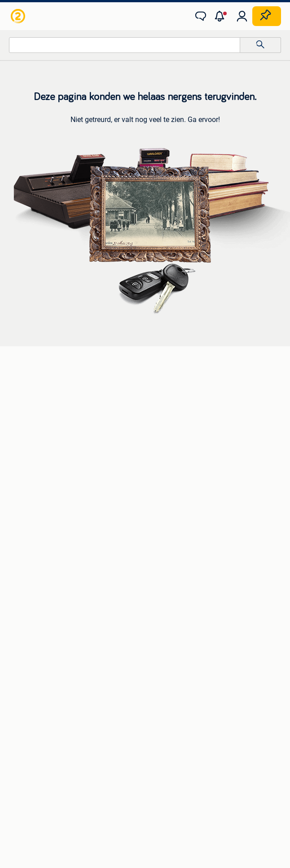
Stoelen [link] (21, 567)
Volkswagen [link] (162, 431)
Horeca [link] (155, 614)
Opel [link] (151, 404)
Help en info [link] (191, 736)
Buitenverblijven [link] (167, 580)
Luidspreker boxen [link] (36, 404)
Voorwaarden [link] (245, 736)
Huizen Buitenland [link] (170, 567)
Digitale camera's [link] (34, 391)
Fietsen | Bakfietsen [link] (172, 479)
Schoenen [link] (24, 641)
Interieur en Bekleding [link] (41, 506)
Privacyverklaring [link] (75, 753)
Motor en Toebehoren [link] (40, 492)
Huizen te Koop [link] (166, 540)
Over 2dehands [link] (104, 778)
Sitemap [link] (197, 778)
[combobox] (125, 45)
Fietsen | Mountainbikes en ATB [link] (188, 492)
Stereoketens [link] (29, 418)
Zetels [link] (19, 540)
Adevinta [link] (156, 778)
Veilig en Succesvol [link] (127, 736)
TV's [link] (16, 431)
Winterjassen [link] (29, 654)
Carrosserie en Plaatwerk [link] (46, 479)
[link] (19, 16)
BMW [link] (152, 391)
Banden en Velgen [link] (36, 465)
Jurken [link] (20, 614)
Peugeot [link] (157, 418)
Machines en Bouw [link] (171, 641)
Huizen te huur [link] (165, 553)
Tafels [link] (19, 580)
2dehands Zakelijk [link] (53, 736)
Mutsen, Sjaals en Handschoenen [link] (57, 628)
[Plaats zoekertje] (267, 16)
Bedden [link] (21, 553)
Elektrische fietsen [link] (170, 465)
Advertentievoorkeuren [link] (207, 753)
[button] (221, 16)
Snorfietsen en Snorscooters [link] (184, 506)
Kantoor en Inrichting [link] (174, 628)
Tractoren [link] (158, 654)
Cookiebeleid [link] (137, 753)
